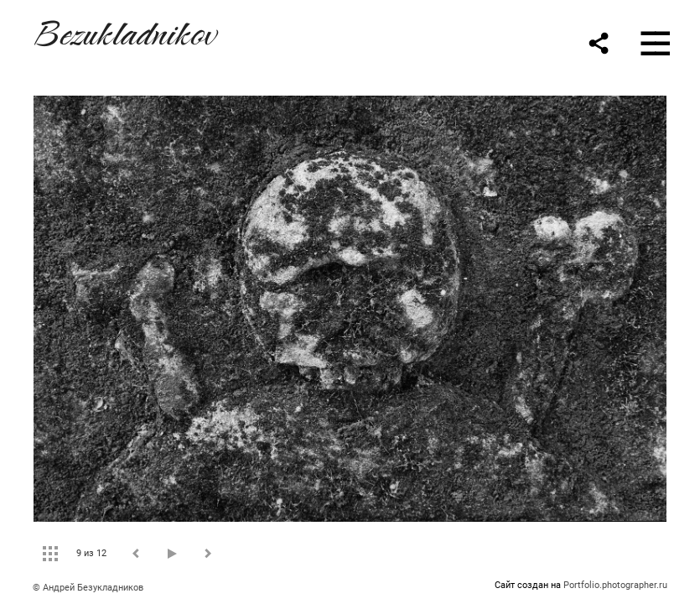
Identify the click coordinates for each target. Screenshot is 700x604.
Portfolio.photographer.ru (615, 585)
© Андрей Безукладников (88, 588)
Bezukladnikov (124, 31)
